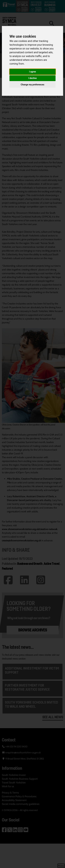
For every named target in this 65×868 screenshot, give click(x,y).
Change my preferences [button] (32, 85)
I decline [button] (32, 78)
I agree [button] (32, 72)
